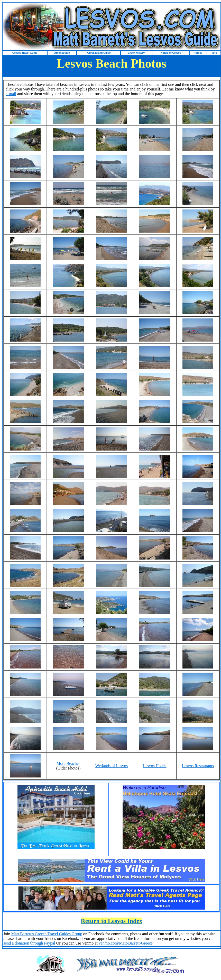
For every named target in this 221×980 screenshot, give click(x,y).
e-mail (11, 94)
